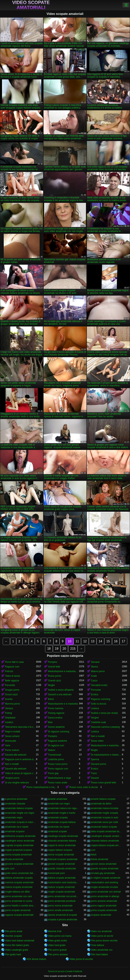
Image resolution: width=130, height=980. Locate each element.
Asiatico (9, 722)
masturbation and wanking (104, 882)
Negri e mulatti (12, 732)
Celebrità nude (98, 722)
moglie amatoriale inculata (104, 887)
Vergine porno (12, 778)
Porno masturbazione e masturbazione (42, 787)
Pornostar (96, 690)
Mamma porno (12, 704)
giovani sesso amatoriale (104, 864)
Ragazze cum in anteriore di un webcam (21, 759)
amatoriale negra (14, 818)
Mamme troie (55, 931)
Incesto (9, 699)
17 (123, 641)
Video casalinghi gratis (17, 950)
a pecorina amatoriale (16, 799)
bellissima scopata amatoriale (20, 836)
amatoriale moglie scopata (104, 813)
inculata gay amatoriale (103, 873)
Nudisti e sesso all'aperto (61, 690)
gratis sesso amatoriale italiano (21, 873)
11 (77, 641)
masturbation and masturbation (63, 882)
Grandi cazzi (54, 681)
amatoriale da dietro (101, 804)
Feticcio (9, 671)
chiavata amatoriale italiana (62, 841)
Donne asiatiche (56, 727)
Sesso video (97, 741)
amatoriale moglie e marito (62, 813)
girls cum (10, 869)
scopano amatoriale (101, 915)
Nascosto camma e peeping (105, 727)
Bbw (50, 722)
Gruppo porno (12, 690)
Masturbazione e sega (59, 778)
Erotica (95, 694)
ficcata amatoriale (14, 859)
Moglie (51, 685)
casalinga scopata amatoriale (63, 836)
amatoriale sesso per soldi (104, 822)
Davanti (95, 778)
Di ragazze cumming (59, 732)
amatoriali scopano (15, 831)
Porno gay (53, 773)
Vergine (95, 718)
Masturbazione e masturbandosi (106, 745)
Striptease (10, 718)
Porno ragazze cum (58, 769)
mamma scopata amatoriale (19, 882)
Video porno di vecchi (102, 936)
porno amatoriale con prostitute (63, 896)
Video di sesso (13, 676)
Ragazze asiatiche (57, 741)
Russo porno (55, 676)
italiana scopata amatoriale (62, 878)
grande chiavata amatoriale (62, 869)
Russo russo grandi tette (103, 783)
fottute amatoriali (100, 859)
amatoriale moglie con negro (20, 813)
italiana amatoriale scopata (19, 878)
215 (73, 649)
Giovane (95, 662)
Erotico (95, 769)
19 (57, 649)
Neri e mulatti (98, 736)
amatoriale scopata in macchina (21, 822)
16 (116, 641)
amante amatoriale (58, 799)
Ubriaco (9, 708)
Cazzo (94, 681)
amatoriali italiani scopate (104, 827)
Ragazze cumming (100, 699)
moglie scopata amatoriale (62, 892)
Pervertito (10, 685)
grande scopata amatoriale (105, 869)
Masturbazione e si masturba (63, 704)
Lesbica (95, 708)
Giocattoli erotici (99, 685)
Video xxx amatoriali (101, 931)
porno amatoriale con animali (106, 892)
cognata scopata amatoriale (19, 845)
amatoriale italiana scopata (19, 808)
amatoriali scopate (57, 831)
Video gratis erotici (58, 941)
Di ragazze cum (56, 745)
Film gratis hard (13, 955)
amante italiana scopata (103, 799)
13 (93, 641)
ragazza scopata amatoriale (19, 915)
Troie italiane (97, 945)
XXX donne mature (36, 959)
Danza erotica (55, 718)
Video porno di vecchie (81, 959)
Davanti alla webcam (16, 755)
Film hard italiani (99, 955)
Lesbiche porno (56, 759)
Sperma (95, 759)
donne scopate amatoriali (61, 855)
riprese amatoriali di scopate (62, 915)
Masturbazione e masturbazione (63, 671)
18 (49, 649)
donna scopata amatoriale (18, 855)
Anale (94, 676)
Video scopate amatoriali (31, 5)
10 (70, 641)
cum (93, 850)
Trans (94, 773)
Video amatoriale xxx (102, 950)
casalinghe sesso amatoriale (20, 841)
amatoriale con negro (59, 804)
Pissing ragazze (56, 713)
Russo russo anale (58, 783)
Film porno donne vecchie (104, 941)
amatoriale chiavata (15, 804)
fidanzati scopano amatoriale (63, 859)
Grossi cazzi (11, 694)
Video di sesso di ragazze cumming (21, 773)
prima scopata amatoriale (104, 910)
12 (85, 641)
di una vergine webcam (17, 783)
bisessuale (11, 741)
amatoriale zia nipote (59, 827)
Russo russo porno (58, 764)
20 (64, 649)
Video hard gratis (57, 945)
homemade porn (56, 873)
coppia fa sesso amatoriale (62, 845)
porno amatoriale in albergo (105, 896)
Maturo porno (98, 671)
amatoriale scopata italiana (62, 822)
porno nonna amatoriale (60, 906)
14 (100, 641)
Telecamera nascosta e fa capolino (21, 727)
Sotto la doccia (99, 704)
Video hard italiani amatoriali (20, 941)
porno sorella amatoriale (60, 910)
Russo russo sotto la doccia (84, 787)
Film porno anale (14, 931)
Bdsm (51, 699)
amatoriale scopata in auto (105, 818)
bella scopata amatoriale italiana (106, 831)
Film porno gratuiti (57, 950)
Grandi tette (54, 667)
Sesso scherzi (12, 736)
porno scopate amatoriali (18, 910)
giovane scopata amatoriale (19, 864)
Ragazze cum (12, 667)
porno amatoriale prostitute (62, 901)
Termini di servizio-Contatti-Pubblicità (65, 971)
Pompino (53, 662)
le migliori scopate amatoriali (106, 878)
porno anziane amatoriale (104, 901)
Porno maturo (12, 750)
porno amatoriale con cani (18, 896)
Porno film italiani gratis (17, 945)
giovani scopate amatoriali (61, 864)
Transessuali (55, 755)
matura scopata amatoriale (19, 887)
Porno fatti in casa (14, 662)
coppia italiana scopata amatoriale (106, 845)
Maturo (52, 750)
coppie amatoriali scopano (18, 850)
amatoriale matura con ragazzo (63, 808)
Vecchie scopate (13, 936)
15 (108, 641)
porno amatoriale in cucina (19, 901)
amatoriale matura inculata (105, 808)
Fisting (8, 713)
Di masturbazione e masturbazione (106, 755)
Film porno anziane (58, 955)
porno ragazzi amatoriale (104, 906)
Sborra (94, 667)
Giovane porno (99, 764)
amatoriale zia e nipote (17, 827)
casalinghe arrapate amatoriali (106, 836)
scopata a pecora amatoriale (63, 920)
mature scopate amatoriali (61, 887)
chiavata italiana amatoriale (105, 841)
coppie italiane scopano (60, 850)
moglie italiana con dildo (17, 892)
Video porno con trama (60, 936)
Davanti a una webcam (60, 694)
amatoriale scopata (58, 818)
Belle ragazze (12, 681)
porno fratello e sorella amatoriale (21, 906)
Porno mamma (56, 708)
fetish (94, 855)
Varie (8, 745)
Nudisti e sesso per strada (104, 713)
